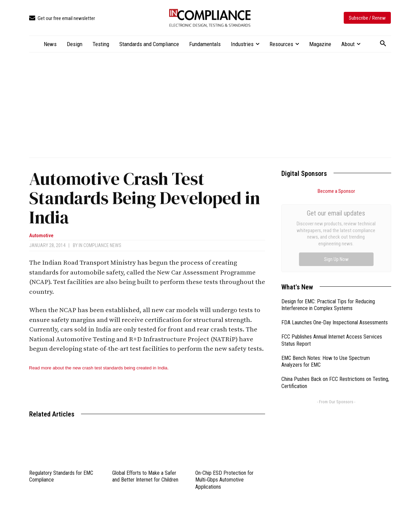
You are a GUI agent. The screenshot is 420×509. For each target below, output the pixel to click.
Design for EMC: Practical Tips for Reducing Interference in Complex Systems (328, 229)
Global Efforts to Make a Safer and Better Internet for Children (145, 476)
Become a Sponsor (336, 191)
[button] (383, 44)
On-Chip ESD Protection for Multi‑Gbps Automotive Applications (224, 480)
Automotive (41, 236)
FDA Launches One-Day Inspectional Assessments (335, 246)
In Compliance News (100, 245)
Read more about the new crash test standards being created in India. (99, 368)
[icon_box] (62, 18)
